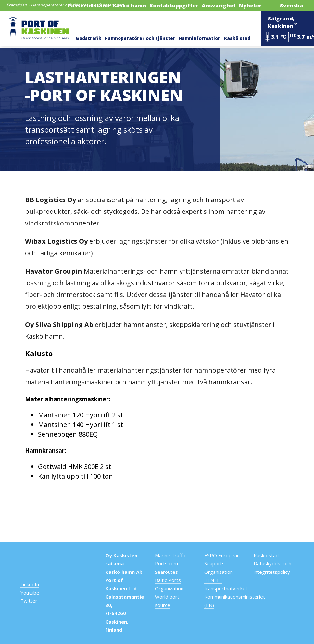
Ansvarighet (219, 6)
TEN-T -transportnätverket (226, 584)
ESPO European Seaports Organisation (222, 564)
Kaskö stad (237, 38)
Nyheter (250, 6)
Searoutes (166, 572)
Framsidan (17, 5)
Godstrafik (88, 38)
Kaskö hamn (129, 6)
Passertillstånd (89, 6)
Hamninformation (200, 38)
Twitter (29, 601)
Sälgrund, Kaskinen (283, 23)
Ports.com (166, 563)
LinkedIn (30, 584)
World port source (167, 601)
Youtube (30, 593)
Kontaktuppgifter (174, 6)
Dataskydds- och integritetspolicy (272, 568)
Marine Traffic (170, 555)
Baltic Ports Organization (169, 584)
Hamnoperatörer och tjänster (59, 5)
